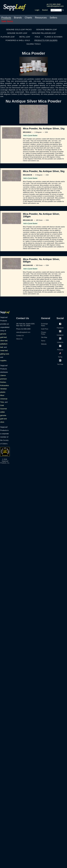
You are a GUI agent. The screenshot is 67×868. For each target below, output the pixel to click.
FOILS (37, 37)
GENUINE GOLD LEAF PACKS (19, 30)
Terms (43, 341)
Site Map (44, 337)
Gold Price (45, 329)
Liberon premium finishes (4, 379)
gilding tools (5, 354)
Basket (45, 10)
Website (44, 344)
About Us (19, 339)
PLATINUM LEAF (8, 37)
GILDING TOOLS (33, 44)
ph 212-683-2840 (54, 4)
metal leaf (4, 351)
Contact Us (20, 336)
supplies (3, 361)
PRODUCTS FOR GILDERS (46, 40)
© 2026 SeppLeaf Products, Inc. (5, 461)
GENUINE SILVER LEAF (17, 33)
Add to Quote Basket (30, 136)
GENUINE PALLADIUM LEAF (44, 33)
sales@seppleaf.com (55, 6)
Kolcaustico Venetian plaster (5, 389)
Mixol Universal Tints (4, 399)
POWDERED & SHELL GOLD (18, 40)
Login (37, 10)
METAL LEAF (25, 37)
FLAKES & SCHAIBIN (53, 37)
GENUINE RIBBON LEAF (47, 30)
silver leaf (4, 341)
